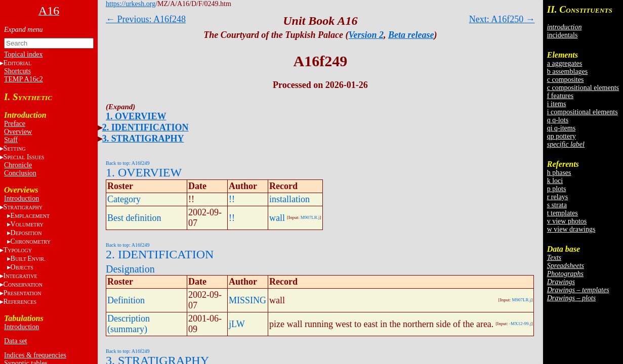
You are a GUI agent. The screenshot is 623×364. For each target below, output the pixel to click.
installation (289, 199)
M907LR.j (310, 217)
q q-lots (558, 120)
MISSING (247, 300)
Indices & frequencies (35, 355)
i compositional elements (583, 112)
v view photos (567, 221)
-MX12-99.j (520, 324)
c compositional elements (583, 88)
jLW (237, 324)
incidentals (563, 35)
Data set (15, 341)
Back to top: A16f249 (128, 163)
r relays (558, 197)
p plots (557, 189)
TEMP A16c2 (24, 79)
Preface (15, 124)
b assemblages (567, 72)
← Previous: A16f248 (146, 19)
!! (232, 199)
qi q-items (561, 128)
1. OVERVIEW (136, 116)
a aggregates (565, 63)
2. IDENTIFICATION (146, 127)
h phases (559, 173)
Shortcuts (17, 71)
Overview (18, 132)
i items (557, 104)
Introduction (22, 198)
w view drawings (571, 229)
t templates (563, 213)
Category (124, 199)
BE (28, 259)
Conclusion (20, 173)
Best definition (134, 218)
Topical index (23, 54)
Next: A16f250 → (502, 19)
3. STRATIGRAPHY (143, 139)
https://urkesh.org (131, 4)
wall (277, 218)
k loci (555, 181)
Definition (126, 300)
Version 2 (366, 35)
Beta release (411, 35)
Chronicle (18, 165)
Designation (130, 269)
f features (560, 96)
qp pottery (562, 136)
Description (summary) (129, 324)
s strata (557, 205)
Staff (11, 140)
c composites (566, 80)
